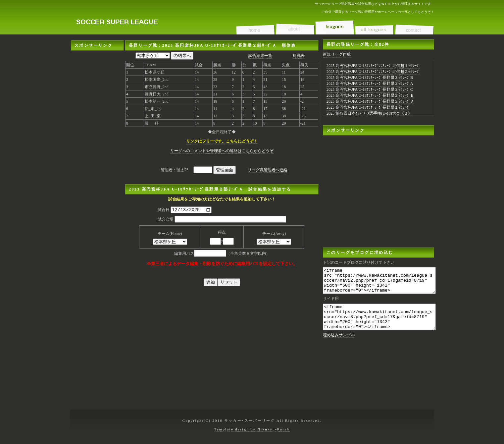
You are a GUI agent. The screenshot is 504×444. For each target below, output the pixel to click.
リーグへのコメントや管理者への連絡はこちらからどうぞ (222, 151)
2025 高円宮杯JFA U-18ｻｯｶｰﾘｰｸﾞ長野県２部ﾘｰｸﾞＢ (370, 95)
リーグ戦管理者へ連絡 (268, 170)
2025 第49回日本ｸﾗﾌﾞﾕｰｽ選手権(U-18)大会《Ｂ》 (369, 113)
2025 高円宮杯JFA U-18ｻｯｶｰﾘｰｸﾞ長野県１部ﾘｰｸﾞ (368, 107)
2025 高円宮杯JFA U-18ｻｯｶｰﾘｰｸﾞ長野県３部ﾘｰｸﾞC (370, 89)
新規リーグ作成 (337, 54)
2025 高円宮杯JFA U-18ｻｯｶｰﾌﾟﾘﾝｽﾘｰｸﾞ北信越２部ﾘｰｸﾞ (373, 72)
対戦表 (299, 56)
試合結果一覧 (260, 56)
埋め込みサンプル (339, 345)
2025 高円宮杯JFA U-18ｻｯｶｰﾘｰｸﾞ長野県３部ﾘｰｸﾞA (370, 83)
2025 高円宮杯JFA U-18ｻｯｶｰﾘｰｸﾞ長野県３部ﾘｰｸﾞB (370, 78)
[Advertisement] (97, 150)
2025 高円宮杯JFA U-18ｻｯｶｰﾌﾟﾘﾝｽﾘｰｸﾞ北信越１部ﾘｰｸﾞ (373, 66)
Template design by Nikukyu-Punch (252, 429)
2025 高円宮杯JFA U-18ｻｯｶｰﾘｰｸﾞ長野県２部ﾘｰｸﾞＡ (370, 101)
